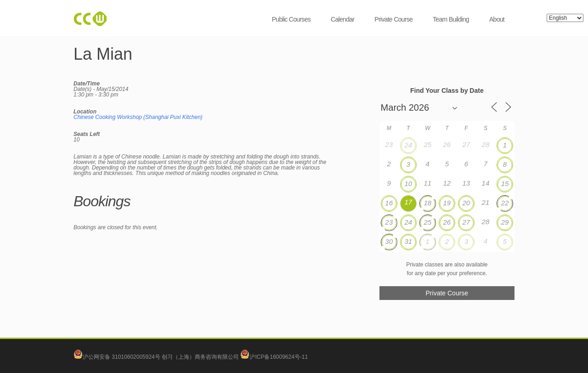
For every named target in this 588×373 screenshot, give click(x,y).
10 (408, 184)
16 (389, 203)
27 (466, 222)
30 (389, 241)
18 (427, 203)
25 (427, 222)
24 (408, 145)
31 (408, 241)
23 (389, 222)
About (497, 19)
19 (447, 203)
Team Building (451, 19)
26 (447, 222)
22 (505, 203)
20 (466, 203)
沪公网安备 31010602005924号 (122, 357)
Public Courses (291, 19)
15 (505, 184)
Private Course (393, 19)
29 (505, 222)
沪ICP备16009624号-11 (274, 357)
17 (408, 202)
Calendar (342, 19)
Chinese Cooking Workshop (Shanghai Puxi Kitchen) (138, 117)
